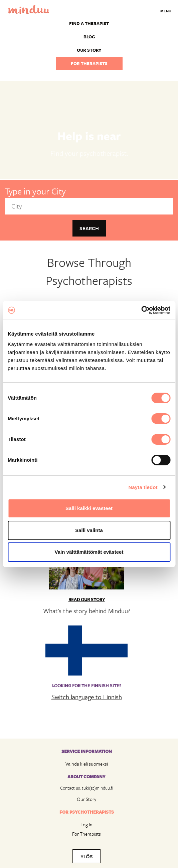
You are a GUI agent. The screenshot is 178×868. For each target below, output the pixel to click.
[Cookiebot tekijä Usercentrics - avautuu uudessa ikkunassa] (141, 310)
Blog (89, 37)
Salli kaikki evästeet (89, 508)
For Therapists (86, 834)
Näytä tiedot (143, 487)
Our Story (86, 799)
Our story (89, 50)
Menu (166, 11)
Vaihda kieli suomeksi (87, 764)
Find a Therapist (89, 23)
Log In (86, 824)
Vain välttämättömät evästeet (89, 552)
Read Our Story (87, 599)
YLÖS (87, 856)
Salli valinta (89, 530)
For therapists (89, 63)
